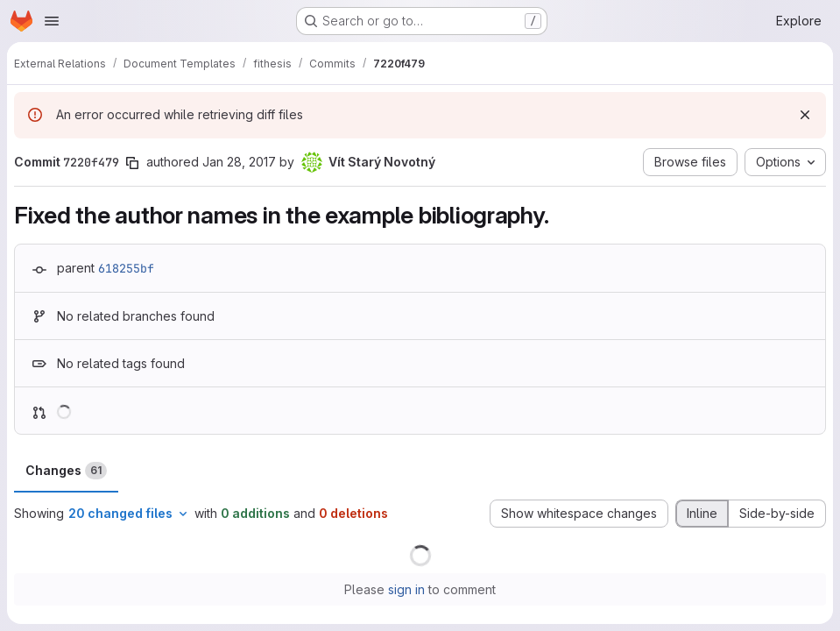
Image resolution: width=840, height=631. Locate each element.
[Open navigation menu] (52, 21)
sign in (406, 589)
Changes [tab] (66, 471)
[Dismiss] (805, 115)
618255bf (126, 268)
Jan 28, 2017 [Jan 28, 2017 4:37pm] (239, 162)
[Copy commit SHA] (132, 163)
